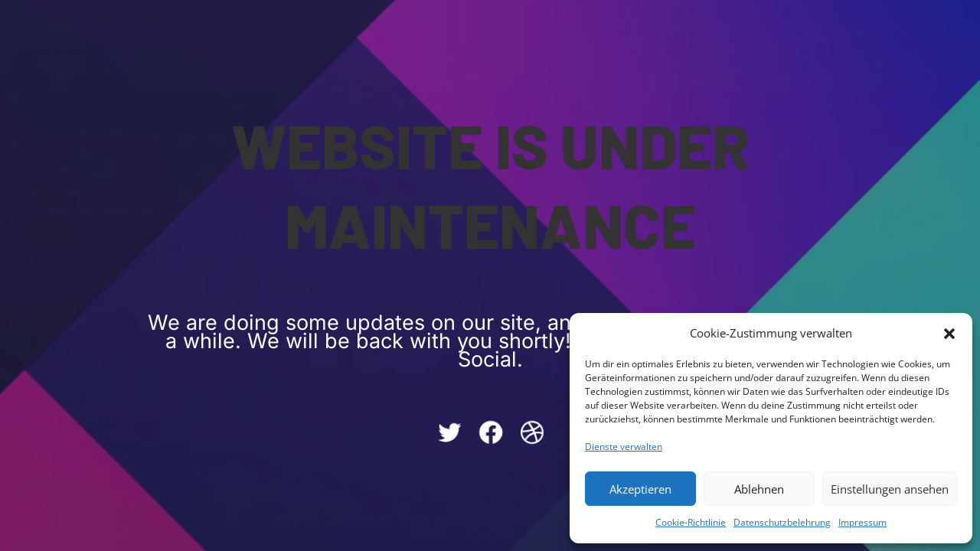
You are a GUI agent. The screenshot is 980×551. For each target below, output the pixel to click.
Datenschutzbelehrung (782, 522)
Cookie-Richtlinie (691, 522)
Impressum (862, 522)
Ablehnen (759, 489)
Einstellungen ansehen (890, 489)
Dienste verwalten (624, 447)
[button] (949, 334)
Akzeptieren (640, 489)
